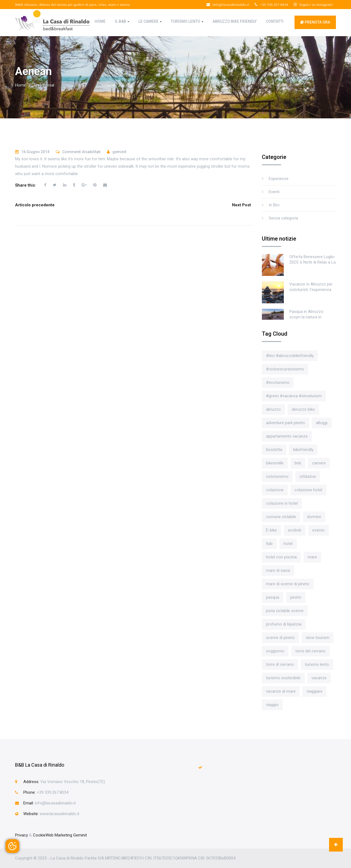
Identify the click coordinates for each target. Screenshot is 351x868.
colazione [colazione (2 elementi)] (275, 490)
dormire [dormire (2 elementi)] (314, 517)
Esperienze (279, 179)
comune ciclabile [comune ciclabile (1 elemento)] (281, 517)
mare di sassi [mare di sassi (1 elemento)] (278, 570)
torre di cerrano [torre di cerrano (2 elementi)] (280, 664)
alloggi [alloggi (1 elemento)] (322, 423)
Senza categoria (283, 218)
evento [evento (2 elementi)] (319, 530)
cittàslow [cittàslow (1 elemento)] (308, 476)
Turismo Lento (187, 21)
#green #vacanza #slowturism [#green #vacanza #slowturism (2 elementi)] (294, 396)
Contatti (275, 21)
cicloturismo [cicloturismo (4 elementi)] (277, 476)
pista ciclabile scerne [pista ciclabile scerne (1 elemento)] (285, 611)
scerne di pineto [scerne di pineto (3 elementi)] (280, 638)
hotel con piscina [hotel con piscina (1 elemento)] (281, 557)
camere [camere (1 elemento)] (319, 463)
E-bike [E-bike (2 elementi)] (271, 530)
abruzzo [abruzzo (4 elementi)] (273, 409)
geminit (119, 152)
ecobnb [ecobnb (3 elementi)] (295, 530)
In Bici (274, 205)
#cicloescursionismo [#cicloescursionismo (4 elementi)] (285, 369)
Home (100, 21)
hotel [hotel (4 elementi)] (288, 544)
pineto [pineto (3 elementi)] (296, 597)
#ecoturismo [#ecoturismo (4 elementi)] (278, 382)
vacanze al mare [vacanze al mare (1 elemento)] (281, 691)
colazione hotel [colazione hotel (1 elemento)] (308, 490)
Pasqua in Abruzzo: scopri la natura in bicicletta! (307, 317)
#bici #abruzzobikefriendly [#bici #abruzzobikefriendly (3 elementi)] (290, 356)
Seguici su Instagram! (313, 5)
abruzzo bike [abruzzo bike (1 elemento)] (303, 409)
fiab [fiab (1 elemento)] (269, 544)
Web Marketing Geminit (66, 835)
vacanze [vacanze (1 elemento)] (319, 678)
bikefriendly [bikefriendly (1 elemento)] (303, 450)
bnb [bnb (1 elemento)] (298, 463)
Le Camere (150, 21)
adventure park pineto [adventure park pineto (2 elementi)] (285, 423)
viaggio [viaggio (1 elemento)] (272, 705)
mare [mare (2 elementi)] (312, 557)
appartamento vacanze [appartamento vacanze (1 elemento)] (287, 436)
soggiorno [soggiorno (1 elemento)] (275, 651)
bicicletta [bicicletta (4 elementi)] (274, 450)
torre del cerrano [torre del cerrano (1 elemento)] (310, 651)
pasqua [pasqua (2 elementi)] (273, 597)
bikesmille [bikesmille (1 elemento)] (275, 463)
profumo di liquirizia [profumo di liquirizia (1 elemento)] (284, 624)
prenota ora (315, 22)
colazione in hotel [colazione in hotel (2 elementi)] (282, 503)
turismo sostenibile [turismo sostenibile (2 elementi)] (283, 678)
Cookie (39, 835)
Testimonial (44, 85)
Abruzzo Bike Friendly (235, 21)
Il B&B (122, 21)
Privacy (22, 835)
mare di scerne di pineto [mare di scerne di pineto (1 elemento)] (288, 584)
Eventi (274, 192)
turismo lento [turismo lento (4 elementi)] (317, 664)
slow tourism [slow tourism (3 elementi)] (318, 638)
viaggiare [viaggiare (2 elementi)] (315, 691)
